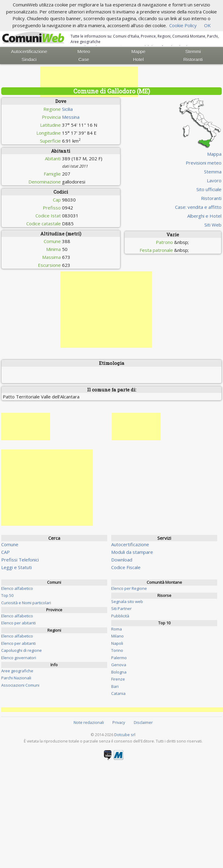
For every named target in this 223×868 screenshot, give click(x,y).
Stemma (213, 172)
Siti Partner (121, 608)
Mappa (214, 154)
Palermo (119, 658)
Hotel (138, 59)
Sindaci (29, 59)
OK (207, 25)
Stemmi (193, 51)
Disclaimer (143, 722)
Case (84, 59)
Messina (71, 117)
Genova (119, 665)
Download (122, 560)
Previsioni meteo (204, 163)
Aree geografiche (17, 671)
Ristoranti (193, 59)
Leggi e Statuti (16, 567)
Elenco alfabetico (17, 588)
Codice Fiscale (126, 567)
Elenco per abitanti (18, 623)
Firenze (118, 679)
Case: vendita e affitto (198, 207)
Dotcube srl (125, 735)
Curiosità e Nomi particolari (26, 603)
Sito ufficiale (209, 189)
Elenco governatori (19, 658)
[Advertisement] (89, 82)
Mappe (138, 51)
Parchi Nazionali (16, 678)
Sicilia (67, 109)
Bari (115, 686)
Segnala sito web (127, 601)
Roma (117, 629)
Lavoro (214, 180)
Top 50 (7, 595)
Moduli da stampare (132, 552)
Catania (118, 693)
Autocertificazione (29, 51)
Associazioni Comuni (20, 685)
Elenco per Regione (129, 588)
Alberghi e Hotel (204, 216)
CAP (5, 552)
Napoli (117, 643)
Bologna (119, 672)
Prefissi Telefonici (20, 560)
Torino (117, 650)
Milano (117, 636)
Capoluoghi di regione (22, 650)
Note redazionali (89, 722)
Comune (10, 544)
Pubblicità (120, 616)
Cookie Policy (183, 25)
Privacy (119, 722)
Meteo (84, 51)
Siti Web (213, 225)
